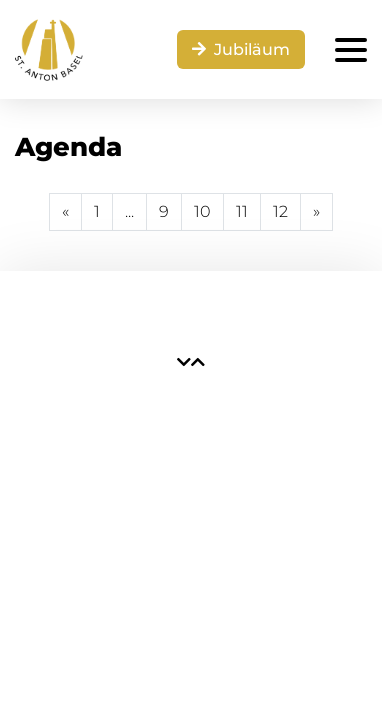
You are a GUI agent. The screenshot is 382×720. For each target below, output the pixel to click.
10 (202, 211)
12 (280, 211)
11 (242, 211)
